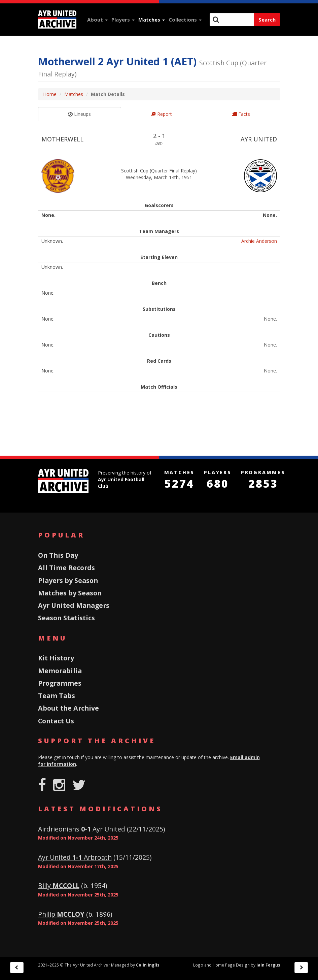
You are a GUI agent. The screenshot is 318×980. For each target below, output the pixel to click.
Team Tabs (57, 696)
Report (162, 114)
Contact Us (56, 721)
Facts (241, 114)
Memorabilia (60, 671)
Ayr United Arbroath (75, 857)
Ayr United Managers (74, 605)
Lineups (79, 114)
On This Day (58, 555)
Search (267, 20)
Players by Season (68, 580)
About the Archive (68, 708)
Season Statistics (66, 618)
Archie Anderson (259, 241)
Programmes (60, 683)
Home (50, 94)
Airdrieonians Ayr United (82, 829)
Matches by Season (70, 593)
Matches (152, 20)
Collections (185, 20)
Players (123, 20)
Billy (59, 886)
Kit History (56, 658)
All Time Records (66, 568)
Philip (61, 914)
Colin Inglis (148, 965)
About (97, 20)
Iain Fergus (268, 965)
